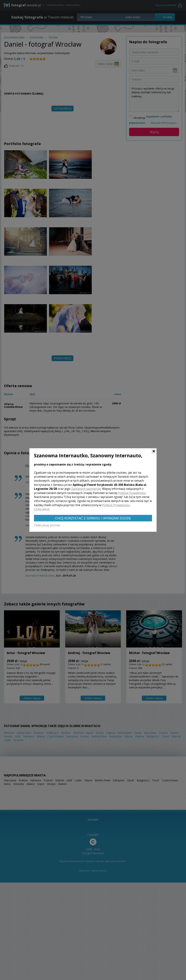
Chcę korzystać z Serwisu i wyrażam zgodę (93, 518)
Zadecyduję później (47, 525)
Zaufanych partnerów (86, 489)
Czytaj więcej (42, 509)
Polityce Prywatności (132, 493)
